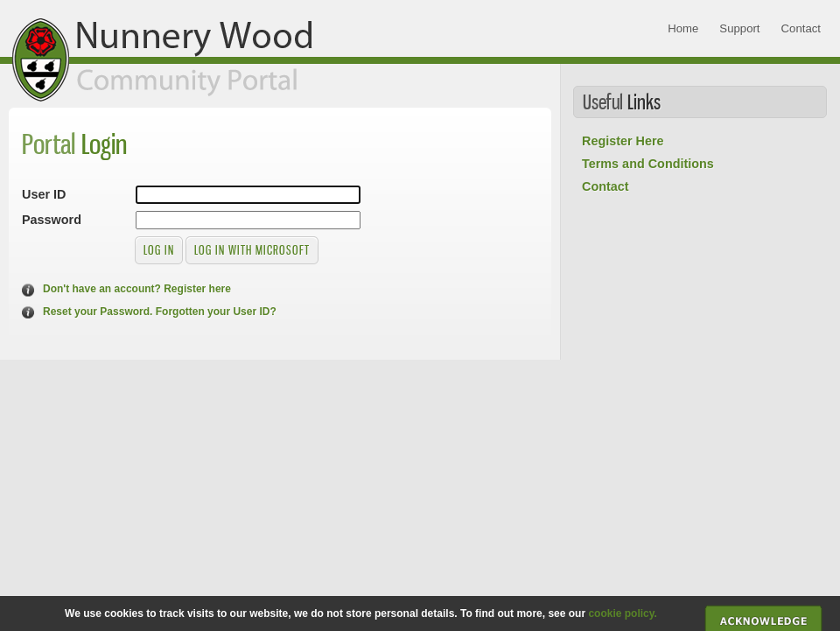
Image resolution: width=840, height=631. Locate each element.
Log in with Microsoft (252, 250)
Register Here (623, 141)
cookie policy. (622, 613)
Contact (605, 186)
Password (52, 220)
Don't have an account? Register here (137, 289)
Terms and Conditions (648, 164)
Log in (159, 250)
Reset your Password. (98, 312)
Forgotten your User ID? (216, 312)
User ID (44, 194)
